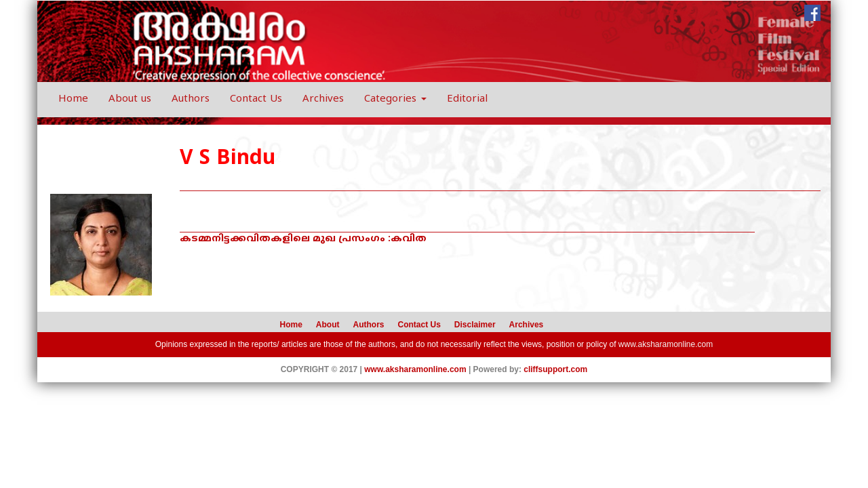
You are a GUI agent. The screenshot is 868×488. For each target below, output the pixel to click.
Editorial (467, 99)
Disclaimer (475, 325)
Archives (323, 99)
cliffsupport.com (555, 369)
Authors (191, 99)
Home (73, 99)
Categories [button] (395, 99)
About (328, 325)
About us (130, 99)
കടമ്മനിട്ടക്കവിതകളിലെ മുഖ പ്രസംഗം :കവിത (303, 239)
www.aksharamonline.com (666, 344)
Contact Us (256, 99)
